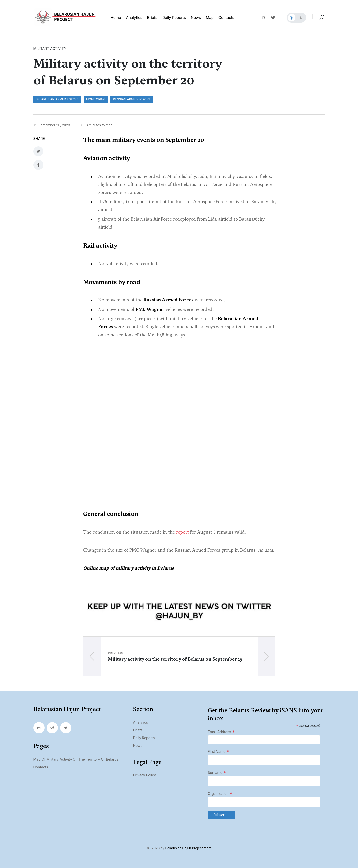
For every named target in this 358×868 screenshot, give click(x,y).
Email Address (221, 731)
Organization (220, 792)
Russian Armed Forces (132, 99)
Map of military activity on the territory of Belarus (76, 758)
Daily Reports (144, 737)
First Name (218, 751)
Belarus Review (250, 709)
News (196, 18)
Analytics (134, 18)
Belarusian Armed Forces (57, 99)
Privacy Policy (145, 774)
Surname (217, 772)
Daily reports (174, 18)
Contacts (226, 18)
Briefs (152, 18)
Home (116, 18)
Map (210, 18)
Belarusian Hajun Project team (188, 847)
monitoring (96, 99)
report (182, 531)
